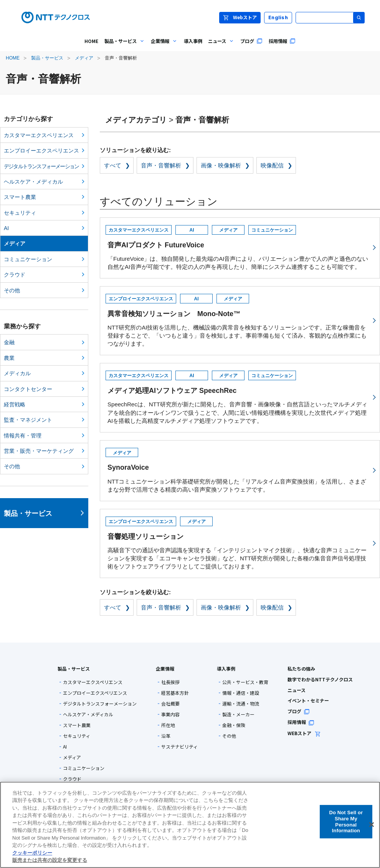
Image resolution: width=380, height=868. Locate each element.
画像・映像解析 (221, 165)
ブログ (299, 711)
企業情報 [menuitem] (163, 47)
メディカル (17, 373)
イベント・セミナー (308, 700)
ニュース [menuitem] (220, 47)
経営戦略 (15, 404)
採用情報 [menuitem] (282, 41)
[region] (190, 825)
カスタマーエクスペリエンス (39, 135)
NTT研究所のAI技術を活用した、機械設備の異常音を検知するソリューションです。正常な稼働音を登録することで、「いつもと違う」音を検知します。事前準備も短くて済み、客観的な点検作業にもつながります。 (239, 319)
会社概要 (170, 704)
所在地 (168, 725)
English (278, 17)
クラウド (15, 275)
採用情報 (301, 722)
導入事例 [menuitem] (193, 41)
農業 (9, 358)
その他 (12, 290)
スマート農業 (20, 197)
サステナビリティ (179, 747)
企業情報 (165, 668)
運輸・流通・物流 (241, 704)
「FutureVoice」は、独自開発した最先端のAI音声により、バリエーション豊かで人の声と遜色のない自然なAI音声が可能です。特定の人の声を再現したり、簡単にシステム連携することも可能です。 (239, 247)
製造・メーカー (238, 714)
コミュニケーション (28, 259)
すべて (113, 165)
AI (6, 228)
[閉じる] (372, 825)
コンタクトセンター (28, 389)
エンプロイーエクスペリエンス (41, 151)
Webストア (240, 17)
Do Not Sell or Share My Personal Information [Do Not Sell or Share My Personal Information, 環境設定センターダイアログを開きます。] (346, 822)
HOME (13, 58)
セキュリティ (20, 213)
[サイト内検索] (330, 18)
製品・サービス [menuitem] (123, 47)
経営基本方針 (175, 693)
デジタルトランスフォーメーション (41, 166)
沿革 (166, 736)
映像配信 (272, 165)
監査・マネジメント (28, 420)
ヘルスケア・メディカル (33, 182)
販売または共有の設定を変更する (50, 860)
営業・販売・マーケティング (39, 451)
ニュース (297, 690)
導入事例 (226, 668)
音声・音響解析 (161, 165)
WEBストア (304, 733)
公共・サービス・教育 (245, 682)
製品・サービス (47, 58)
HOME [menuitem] (91, 41)
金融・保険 (234, 725)
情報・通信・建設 (241, 693)
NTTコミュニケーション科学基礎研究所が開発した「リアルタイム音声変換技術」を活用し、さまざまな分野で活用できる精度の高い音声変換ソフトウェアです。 (239, 469)
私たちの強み (301, 668)
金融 (9, 342)
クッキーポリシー (32, 853)
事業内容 (170, 714)
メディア (84, 58)
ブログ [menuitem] (251, 41)
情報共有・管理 (23, 436)
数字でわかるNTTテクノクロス (320, 679)
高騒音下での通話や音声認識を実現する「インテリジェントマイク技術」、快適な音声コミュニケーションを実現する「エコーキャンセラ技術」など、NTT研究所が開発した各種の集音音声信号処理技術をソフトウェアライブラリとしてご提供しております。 (239, 542)
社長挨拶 (170, 682)
